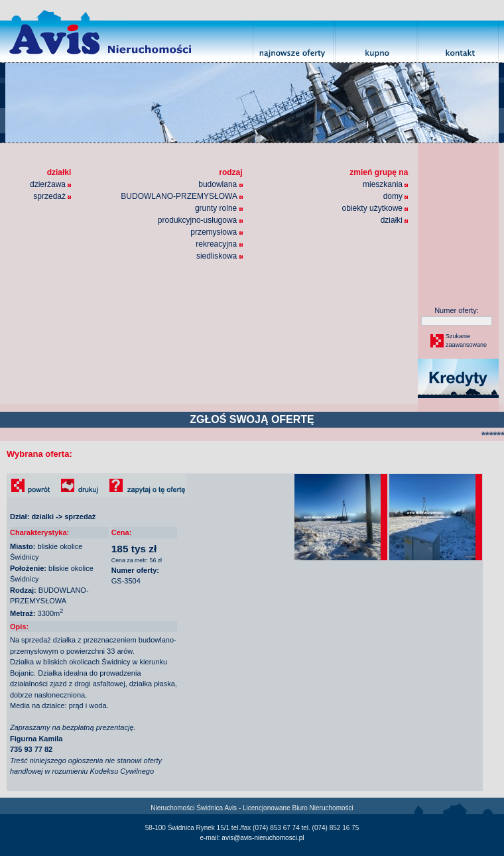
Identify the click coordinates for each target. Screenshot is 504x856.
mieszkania (385, 184)
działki (395, 220)
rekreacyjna (219, 244)
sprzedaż (52, 196)
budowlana (220, 184)
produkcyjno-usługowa (200, 220)
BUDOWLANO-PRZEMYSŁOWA (181, 196)
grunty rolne (219, 208)
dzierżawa (50, 184)
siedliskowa (220, 256)
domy (396, 196)
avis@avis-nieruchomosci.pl (263, 838)
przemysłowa (216, 232)
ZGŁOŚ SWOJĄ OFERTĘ (252, 419)
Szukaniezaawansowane (466, 341)
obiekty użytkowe (375, 208)
